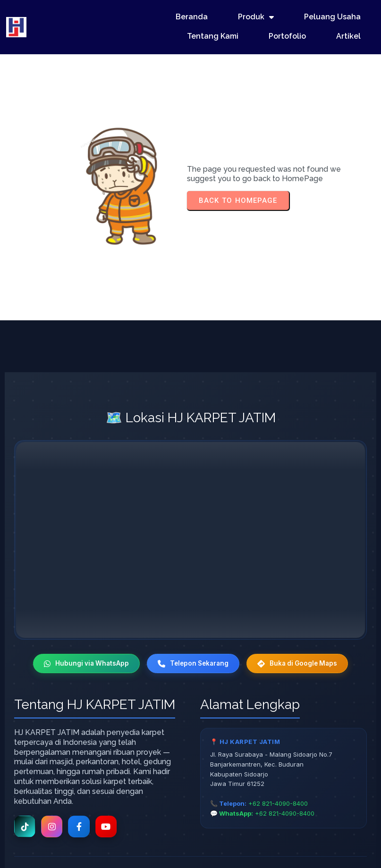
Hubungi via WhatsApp (80, 606)
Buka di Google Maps (303, 606)
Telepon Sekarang (192, 606)
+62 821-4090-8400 (278, 747)
